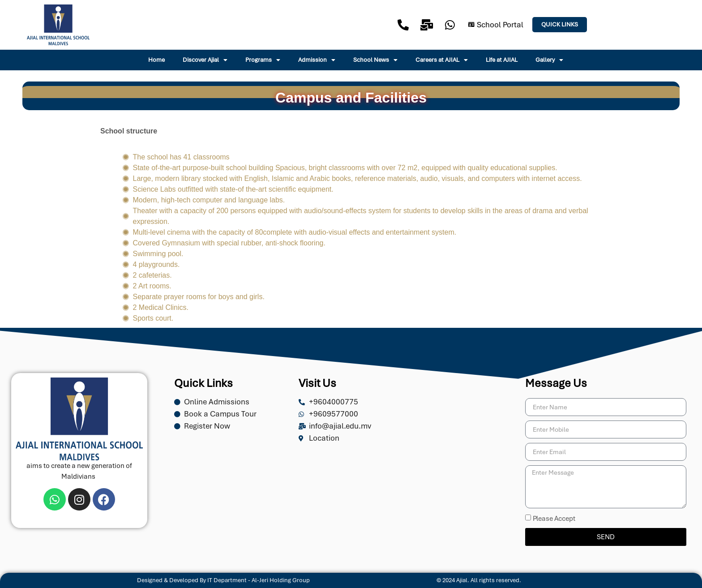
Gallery (549, 60)
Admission (317, 60)
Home (156, 60)
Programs (263, 60)
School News (375, 60)
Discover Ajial (205, 60)
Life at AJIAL (502, 60)
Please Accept (554, 519)
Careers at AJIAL (442, 60)
